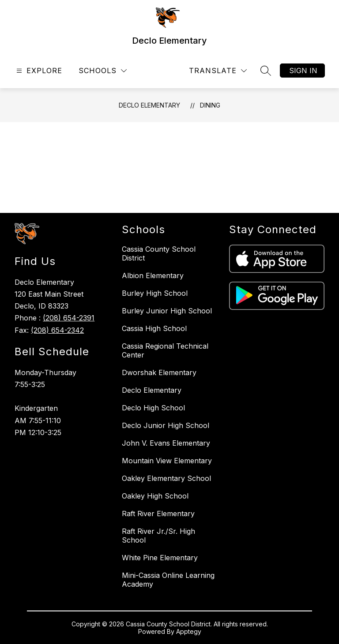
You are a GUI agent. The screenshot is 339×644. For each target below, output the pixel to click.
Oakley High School (155, 496)
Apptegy (189, 631)
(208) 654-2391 (69, 318)
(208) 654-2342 (57, 330)
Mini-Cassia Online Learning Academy (168, 580)
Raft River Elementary (158, 514)
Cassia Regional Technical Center (165, 350)
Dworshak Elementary (159, 372)
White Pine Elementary (160, 558)
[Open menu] (38, 71)
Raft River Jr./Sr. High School (158, 536)
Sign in (303, 71)
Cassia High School (154, 328)
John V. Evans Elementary (166, 443)
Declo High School (153, 408)
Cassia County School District (159, 253)
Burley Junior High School (167, 311)
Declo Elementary (149, 105)
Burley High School (155, 293)
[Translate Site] (218, 71)
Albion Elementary (153, 275)
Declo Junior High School (166, 425)
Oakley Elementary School (166, 478)
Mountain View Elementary (167, 461)
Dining (210, 105)
